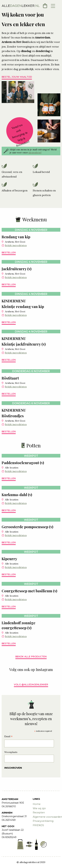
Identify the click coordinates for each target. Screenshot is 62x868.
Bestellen (9, 253)
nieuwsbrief (35, 153)
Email (8, 737)
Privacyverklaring (43, 821)
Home (37, 804)
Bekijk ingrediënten (16, 245)
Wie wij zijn (39, 808)
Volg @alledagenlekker (31, 685)
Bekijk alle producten (31, 657)
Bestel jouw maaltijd (17, 77)
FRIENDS (38, 825)
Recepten (39, 813)
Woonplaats (11, 752)
